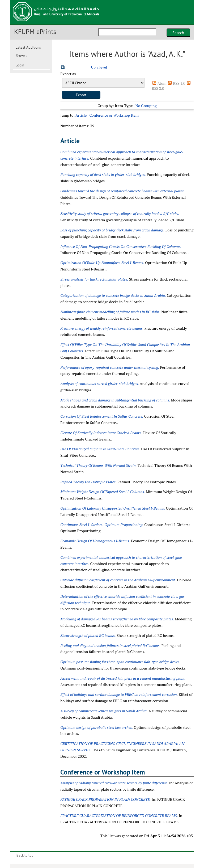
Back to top (25, 855)
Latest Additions (28, 47)
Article (81, 115)
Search (178, 33)
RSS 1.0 (179, 83)
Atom (162, 83)
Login (20, 65)
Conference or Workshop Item (114, 115)
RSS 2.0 (158, 88)
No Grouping (146, 106)
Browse (22, 56)
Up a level (99, 67)
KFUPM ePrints (35, 32)
